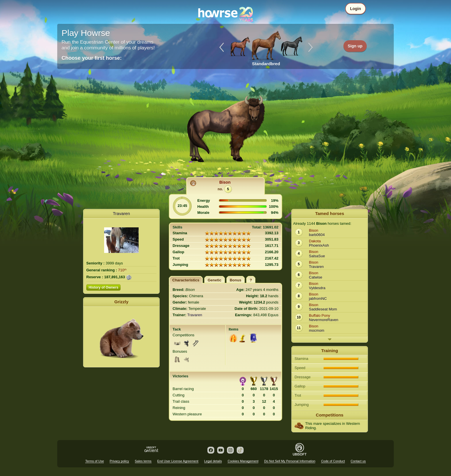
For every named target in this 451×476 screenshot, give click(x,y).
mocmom (317, 330)
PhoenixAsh (319, 245)
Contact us (358, 461)
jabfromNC (318, 299)
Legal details (213, 461)
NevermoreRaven (324, 320)
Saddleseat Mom (323, 309)
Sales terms (143, 461)
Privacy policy (119, 461)
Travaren (121, 213)
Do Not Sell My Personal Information (290, 461)
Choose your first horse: (92, 58)
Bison (225, 182)
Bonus (236, 280)
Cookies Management (243, 461)
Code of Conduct (333, 461)
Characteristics (186, 280)
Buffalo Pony (319, 315)
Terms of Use (94, 461)
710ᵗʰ (123, 270)
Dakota (315, 241)
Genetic (215, 280)
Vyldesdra (317, 288)
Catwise (316, 277)
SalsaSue (317, 256)
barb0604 (317, 235)
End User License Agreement (178, 461)
